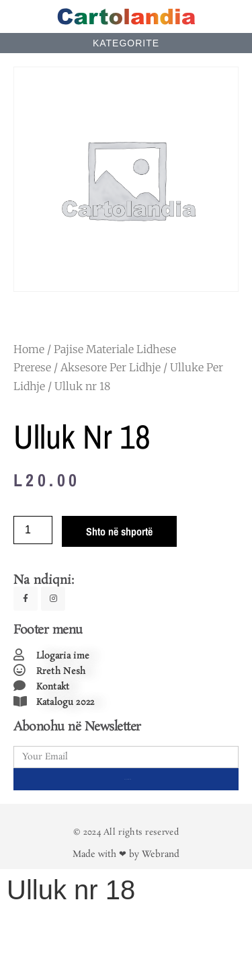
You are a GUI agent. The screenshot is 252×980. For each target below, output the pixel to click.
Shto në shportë (119, 531)
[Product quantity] (33, 530)
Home (29, 349)
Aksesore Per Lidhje (111, 367)
